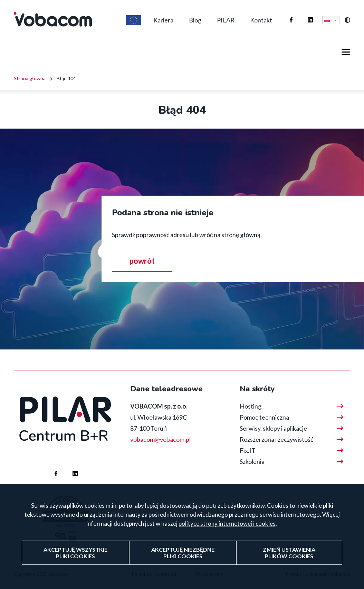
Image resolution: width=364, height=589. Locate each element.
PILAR (226, 20)
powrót (142, 261)
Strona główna (30, 78)
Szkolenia (252, 461)
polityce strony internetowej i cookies (227, 533)
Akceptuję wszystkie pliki (75, 562)
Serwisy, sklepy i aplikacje (273, 428)
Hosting (251, 406)
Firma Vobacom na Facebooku (284, 13)
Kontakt (261, 20)
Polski (327, 20)
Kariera (163, 20)
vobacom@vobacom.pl (160, 439)
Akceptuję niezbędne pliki (183, 562)
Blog (195, 20)
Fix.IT (248, 450)
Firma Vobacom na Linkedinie (303, 13)
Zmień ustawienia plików (289, 562)
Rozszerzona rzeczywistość (276, 439)
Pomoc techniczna (264, 417)
